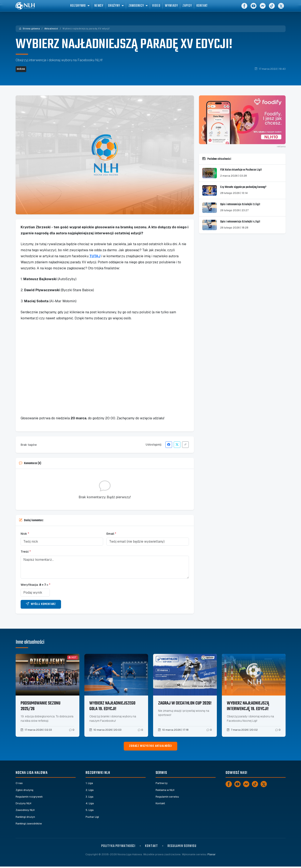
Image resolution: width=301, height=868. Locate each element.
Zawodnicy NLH (25, 811)
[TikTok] (272, 8)
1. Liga (89, 783)
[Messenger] (263, 8)
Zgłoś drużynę (25, 790)
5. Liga (90, 811)
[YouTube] (254, 8)
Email (111, 534)
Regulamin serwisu (167, 797)
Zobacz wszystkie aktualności (150, 746)
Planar (212, 856)
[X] (281, 8)
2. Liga (90, 790)
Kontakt (160, 804)
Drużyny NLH (24, 804)
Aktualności (51, 29)
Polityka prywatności (118, 847)
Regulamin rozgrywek (29, 797)
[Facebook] (244, 8)
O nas (19, 783)
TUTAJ (95, 256)
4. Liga (90, 804)
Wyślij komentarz (41, 604)
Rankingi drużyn (26, 818)
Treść (26, 552)
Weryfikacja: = (36, 585)
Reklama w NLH (165, 790)
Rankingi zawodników (29, 825)
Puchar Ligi (92, 818)
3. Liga (90, 797)
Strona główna (29, 29)
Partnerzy (162, 783)
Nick (25, 534)
